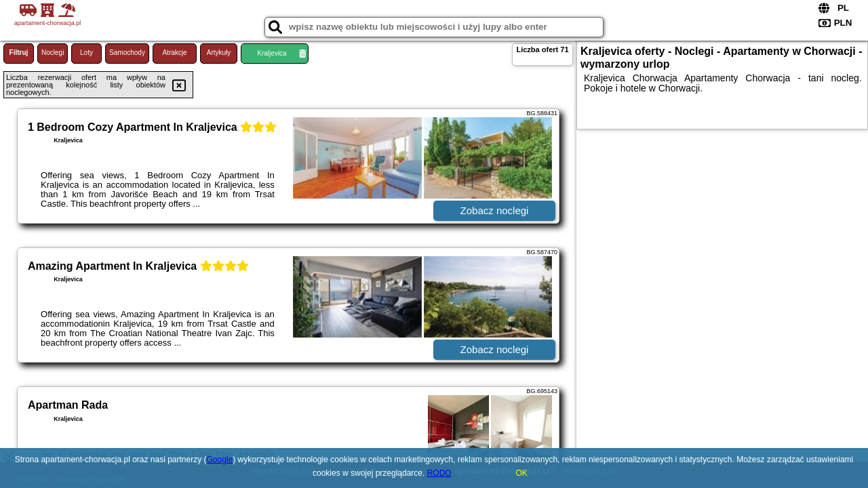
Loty (86, 53)
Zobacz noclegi (495, 210)
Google (220, 460)
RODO (439, 473)
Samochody (127, 53)
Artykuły (219, 53)
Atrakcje (174, 53)
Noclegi (53, 53)
